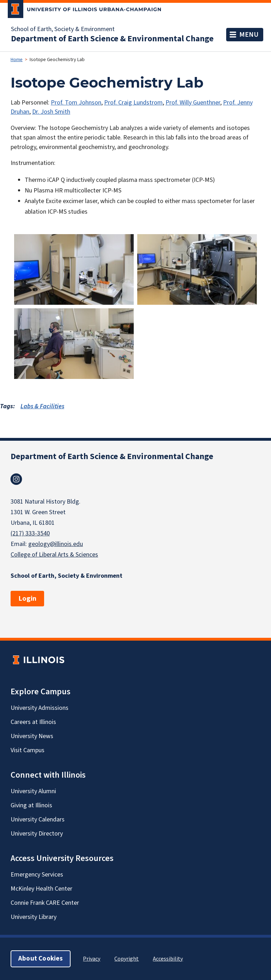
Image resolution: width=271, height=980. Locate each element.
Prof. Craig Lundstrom (133, 103)
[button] (74, 269)
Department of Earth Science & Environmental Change (112, 39)
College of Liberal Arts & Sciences (54, 555)
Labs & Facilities (42, 406)
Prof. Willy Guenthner (193, 103)
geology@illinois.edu (56, 544)
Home (17, 60)
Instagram (16, 479)
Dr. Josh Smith (51, 112)
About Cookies (41, 959)
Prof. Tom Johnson (76, 103)
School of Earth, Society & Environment (63, 29)
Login (27, 599)
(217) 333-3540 (30, 533)
